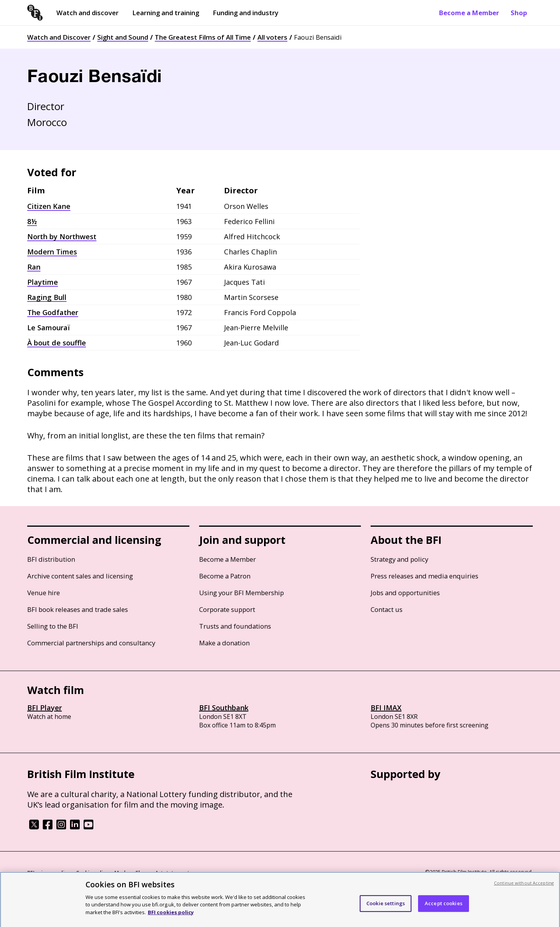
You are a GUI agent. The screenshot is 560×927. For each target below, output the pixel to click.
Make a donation (224, 643)
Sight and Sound (123, 37)
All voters (272, 37)
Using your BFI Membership (241, 593)
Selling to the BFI (53, 626)
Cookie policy (92, 873)
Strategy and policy (399, 559)
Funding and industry (246, 13)
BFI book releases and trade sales (78, 609)
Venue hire (44, 593)
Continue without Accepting (524, 886)
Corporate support (227, 609)
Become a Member (469, 13)
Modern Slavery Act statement (152, 873)
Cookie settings (386, 906)
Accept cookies (444, 906)
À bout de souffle (57, 343)
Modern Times (52, 252)
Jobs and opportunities (405, 593)
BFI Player (45, 708)
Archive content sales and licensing (80, 576)
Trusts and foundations (235, 626)
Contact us (387, 609)
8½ (32, 221)
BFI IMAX (386, 708)
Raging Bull (47, 297)
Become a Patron (225, 576)
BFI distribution (51, 559)
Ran (34, 267)
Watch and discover (87, 13)
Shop (519, 13)
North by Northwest (62, 237)
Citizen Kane (49, 206)
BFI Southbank (224, 708)
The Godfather (53, 312)
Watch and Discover (59, 37)
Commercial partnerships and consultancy (91, 643)
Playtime (43, 282)
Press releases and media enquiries (424, 576)
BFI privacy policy (49, 873)
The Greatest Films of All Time (203, 37)
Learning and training (166, 13)
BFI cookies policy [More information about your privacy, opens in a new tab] (171, 915)
